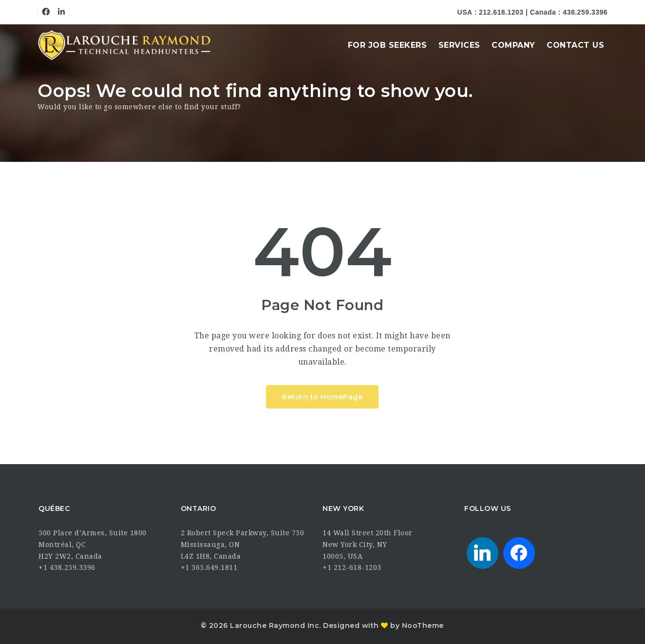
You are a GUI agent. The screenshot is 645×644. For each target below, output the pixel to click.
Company (513, 45)
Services (459, 45)
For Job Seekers (388, 45)
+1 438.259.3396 (67, 567)
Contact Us (575, 45)
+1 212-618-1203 (352, 567)
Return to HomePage (322, 397)
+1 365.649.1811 (209, 567)
